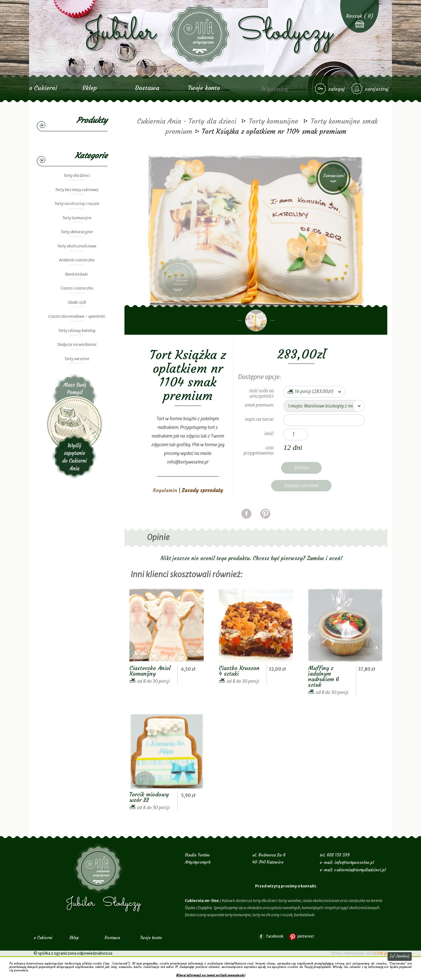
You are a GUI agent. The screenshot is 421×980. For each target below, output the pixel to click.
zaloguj (336, 89)
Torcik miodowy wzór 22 (149, 797)
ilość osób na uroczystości (262, 393)
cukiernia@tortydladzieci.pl (360, 870)
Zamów (301, 468)
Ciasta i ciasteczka (77, 288)
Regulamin (165, 490)
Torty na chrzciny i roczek (77, 204)
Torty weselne (77, 359)
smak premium (259, 405)
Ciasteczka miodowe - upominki (77, 316)
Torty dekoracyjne (77, 232)
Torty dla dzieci (77, 175)
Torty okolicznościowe (77, 246)
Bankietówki (77, 274)
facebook (246, 521)
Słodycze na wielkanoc (77, 344)
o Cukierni (43, 88)
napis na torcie (259, 419)
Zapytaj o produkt (301, 486)
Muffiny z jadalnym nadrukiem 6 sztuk (323, 676)
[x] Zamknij (400, 956)
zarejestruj (377, 89)
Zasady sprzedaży (202, 490)
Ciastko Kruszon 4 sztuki (239, 671)
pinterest (265, 521)
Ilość (269, 433)
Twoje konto (204, 88)
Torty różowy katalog (77, 331)
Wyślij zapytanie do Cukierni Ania (75, 426)
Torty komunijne (77, 218)
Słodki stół (77, 302)
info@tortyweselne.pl (354, 862)
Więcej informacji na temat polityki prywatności (211, 975)
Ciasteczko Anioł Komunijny (150, 671)
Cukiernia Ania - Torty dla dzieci (187, 121)
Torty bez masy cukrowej (77, 190)
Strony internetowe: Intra (359, 953)
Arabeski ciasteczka (77, 260)
